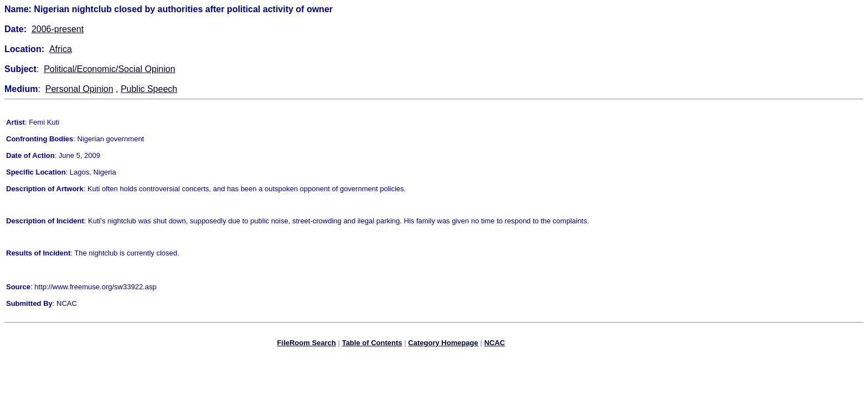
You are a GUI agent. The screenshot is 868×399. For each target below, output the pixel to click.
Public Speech (149, 89)
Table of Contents (372, 344)
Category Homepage (443, 344)
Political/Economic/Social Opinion (109, 69)
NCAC (495, 344)
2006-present (58, 29)
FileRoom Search (307, 344)
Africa (61, 49)
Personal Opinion (79, 89)
